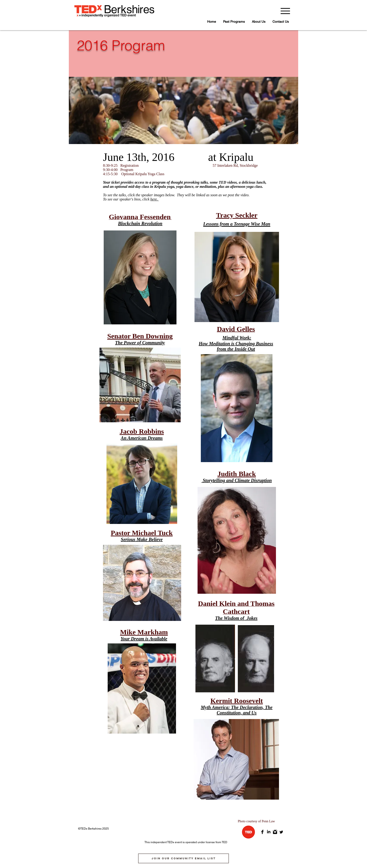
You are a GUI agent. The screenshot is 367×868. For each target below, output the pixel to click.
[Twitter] (281, 832)
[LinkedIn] (269, 832)
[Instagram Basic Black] (275, 832)
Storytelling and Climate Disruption (237, 480)
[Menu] (285, 11)
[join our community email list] (183, 858)
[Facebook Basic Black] (262, 832)
